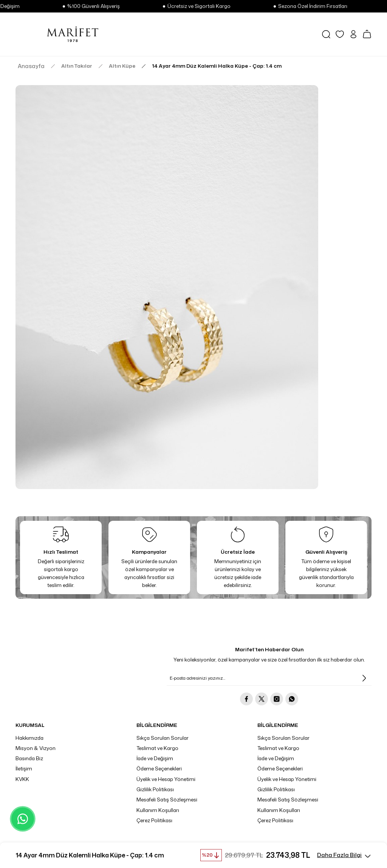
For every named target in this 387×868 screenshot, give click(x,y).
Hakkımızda (29, 738)
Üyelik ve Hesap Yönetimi (166, 779)
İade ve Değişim (155, 758)
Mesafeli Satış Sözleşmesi (167, 800)
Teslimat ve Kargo (157, 748)
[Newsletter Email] (269, 678)
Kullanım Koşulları (158, 810)
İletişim (24, 769)
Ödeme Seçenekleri (159, 769)
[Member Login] (353, 34)
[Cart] (367, 34)
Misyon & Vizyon (36, 748)
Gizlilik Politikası (155, 789)
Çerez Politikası (154, 820)
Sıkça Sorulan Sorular (163, 738)
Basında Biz (29, 758)
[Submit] (364, 678)
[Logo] (73, 34)
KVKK (22, 779)
